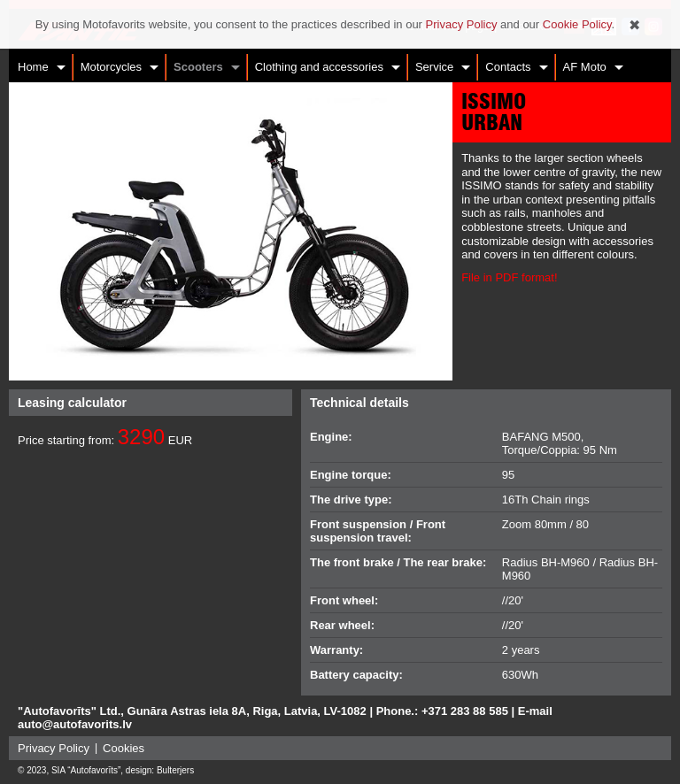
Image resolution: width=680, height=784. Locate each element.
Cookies (124, 748)
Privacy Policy (54, 748)
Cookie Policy (577, 24)
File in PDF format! (509, 277)
